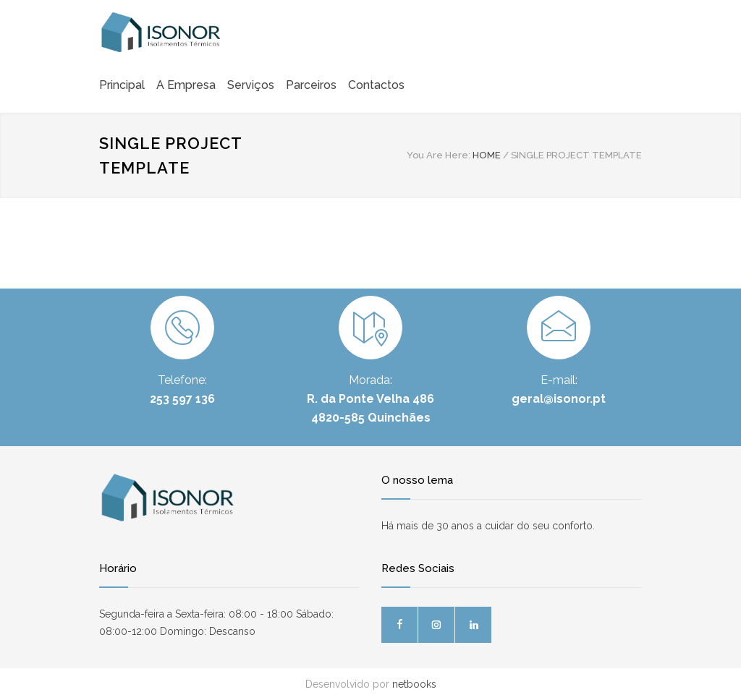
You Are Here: (439, 155)
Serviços (251, 85)
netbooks (414, 684)
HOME (487, 155)
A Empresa (186, 85)
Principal (122, 85)
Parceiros (311, 85)
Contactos (376, 85)
